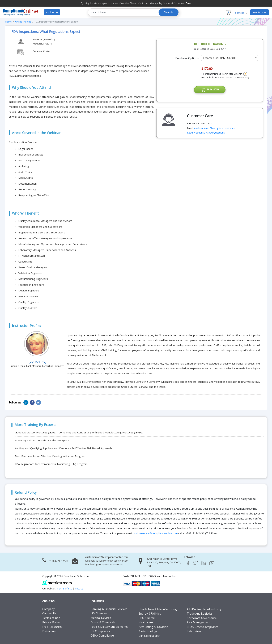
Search (169, 12)
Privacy (79, 589)
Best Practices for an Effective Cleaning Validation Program (50, 456)
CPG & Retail (147, 618)
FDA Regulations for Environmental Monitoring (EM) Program (51, 464)
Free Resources (52, 627)
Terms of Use (51, 618)
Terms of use (65, 589)
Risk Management (199, 622)
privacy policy (156, 3)
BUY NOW (210, 90)
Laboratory (194, 631)
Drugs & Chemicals (103, 622)
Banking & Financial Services (109, 609)
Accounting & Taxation (153, 627)
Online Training (23, 22)
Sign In (241, 13)
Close (188, 3)
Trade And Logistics (200, 614)
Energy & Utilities (150, 614)
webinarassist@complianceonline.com (107, 561)
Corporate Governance (202, 618)
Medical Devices (101, 618)
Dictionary (49, 631)
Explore (52, 12)
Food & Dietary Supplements (109, 627)
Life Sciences (99, 613)
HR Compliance (100, 631)
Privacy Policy (51, 622)
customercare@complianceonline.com (216, 128)
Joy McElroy (50, 39)
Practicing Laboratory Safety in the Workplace (42, 440)
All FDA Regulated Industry (204, 609)
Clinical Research (149, 636)
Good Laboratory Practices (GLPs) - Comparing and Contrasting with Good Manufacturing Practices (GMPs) (79, 432)
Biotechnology (148, 631)
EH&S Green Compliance (203, 627)
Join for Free (260, 12)
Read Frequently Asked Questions (206, 133)
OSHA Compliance (102, 636)
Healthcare (146, 622)
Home (8, 22)
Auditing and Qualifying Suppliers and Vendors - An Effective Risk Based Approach (63, 448)
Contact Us (49, 613)
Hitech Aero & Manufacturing (158, 609)
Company (48, 609)
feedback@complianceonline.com (104, 564)
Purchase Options (187, 58)
